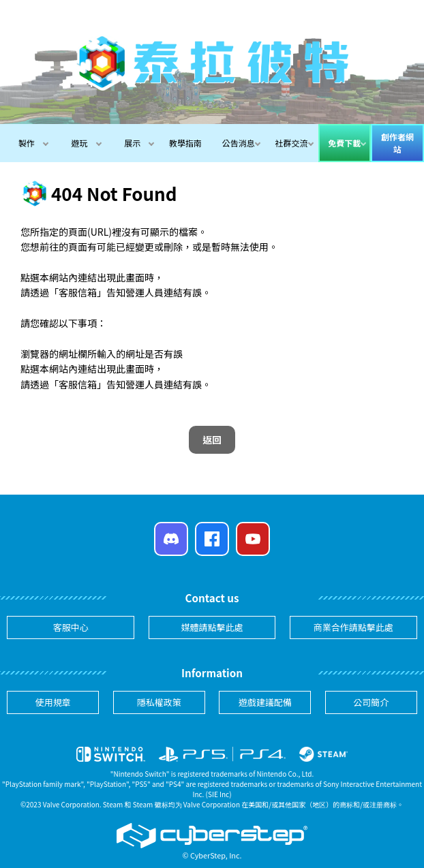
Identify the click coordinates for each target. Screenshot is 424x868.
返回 (212, 439)
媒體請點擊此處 (212, 627)
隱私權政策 (159, 702)
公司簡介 (371, 702)
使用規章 (53, 702)
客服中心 (71, 627)
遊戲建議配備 (265, 702)
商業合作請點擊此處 (353, 627)
